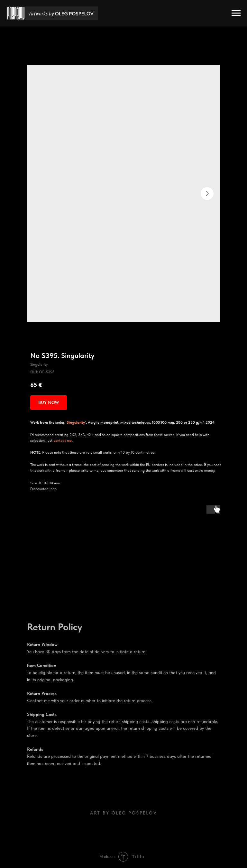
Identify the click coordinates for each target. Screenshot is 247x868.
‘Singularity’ (76, 422)
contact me (63, 440)
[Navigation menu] (236, 13)
